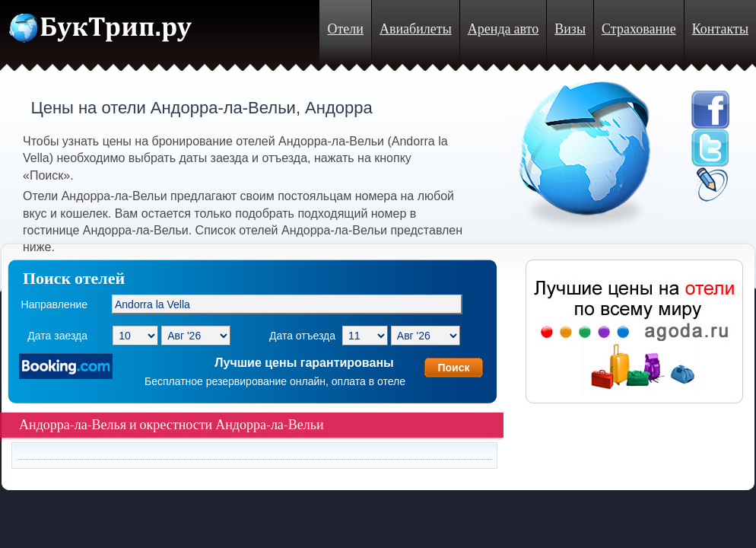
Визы (570, 29)
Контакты (720, 29)
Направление (54, 304)
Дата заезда (57, 336)
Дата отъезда (302, 336)
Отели (345, 29)
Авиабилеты (416, 29)
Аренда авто (503, 29)
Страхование (639, 29)
